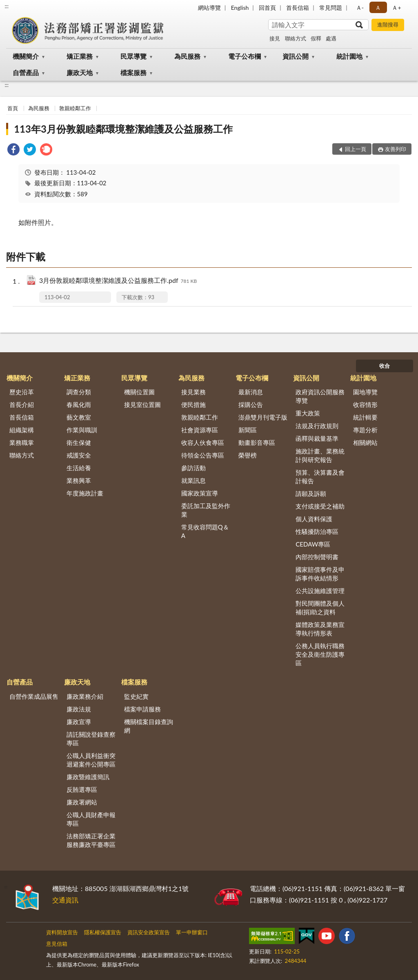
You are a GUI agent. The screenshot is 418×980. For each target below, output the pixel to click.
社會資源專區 (200, 430)
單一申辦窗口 (192, 932)
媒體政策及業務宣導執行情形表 (320, 629)
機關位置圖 (139, 392)
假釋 (316, 38)
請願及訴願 (311, 493)
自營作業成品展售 (34, 696)
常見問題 (331, 8)
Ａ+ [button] (396, 8)
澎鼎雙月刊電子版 (263, 417)
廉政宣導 (79, 722)
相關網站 (365, 442)
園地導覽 (365, 392)
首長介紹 (22, 404)
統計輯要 (365, 417)
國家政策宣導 (200, 493)
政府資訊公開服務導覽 (320, 396)
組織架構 (22, 430)
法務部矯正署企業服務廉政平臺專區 (91, 840)
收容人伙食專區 (203, 442)
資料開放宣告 (62, 932)
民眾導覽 (133, 56)
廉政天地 (80, 72)
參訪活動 (193, 468)
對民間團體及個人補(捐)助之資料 (320, 608)
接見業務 (193, 392)
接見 (275, 38)
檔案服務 (133, 72)
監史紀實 (136, 696)
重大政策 (308, 413)
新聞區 (248, 430)
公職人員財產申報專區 (91, 819)
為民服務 (187, 56)
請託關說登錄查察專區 (91, 739)
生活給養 (79, 468)
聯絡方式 (296, 38)
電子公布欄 (245, 56)
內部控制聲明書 (317, 557)
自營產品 (26, 72)
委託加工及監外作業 (206, 510)
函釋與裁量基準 (317, 438)
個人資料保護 (314, 519)
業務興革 (79, 480)
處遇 (331, 38)
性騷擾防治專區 (317, 531)
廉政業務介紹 (85, 696)
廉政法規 (79, 709)
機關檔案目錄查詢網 (149, 726)
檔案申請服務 (142, 709)
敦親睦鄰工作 (75, 108)
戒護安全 (79, 455)
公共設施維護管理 (320, 591)
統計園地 (349, 56)
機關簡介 (26, 56)
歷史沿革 (22, 392)
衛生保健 (79, 442)
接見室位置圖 (142, 404)
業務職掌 (22, 442)
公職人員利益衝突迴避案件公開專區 (91, 760)
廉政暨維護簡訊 (88, 777)
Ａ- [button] (360, 8)
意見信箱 (57, 944)
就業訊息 (193, 480)
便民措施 (193, 404)
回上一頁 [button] (356, 149)
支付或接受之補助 (320, 506)
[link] (13, 150)
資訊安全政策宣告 (149, 932)
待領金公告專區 (203, 455)
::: (7, 6)
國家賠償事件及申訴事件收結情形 (320, 574)
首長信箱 (298, 8)
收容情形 (365, 404)
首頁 (13, 108)
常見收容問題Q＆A (205, 531)
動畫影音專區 (257, 442)
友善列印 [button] (396, 149)
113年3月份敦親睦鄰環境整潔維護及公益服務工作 (123, 129)
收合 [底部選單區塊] (385, 366)
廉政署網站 (82, 802)
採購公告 (251, 404)
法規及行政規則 (317, 426)
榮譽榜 (248, 455)
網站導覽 (209, 8)
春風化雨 (79, 404)
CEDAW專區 (313, 544)
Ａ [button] (378, 8)
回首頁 (267, 8)
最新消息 (251, 392)
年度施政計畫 (85, 493)
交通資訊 (65, 900)
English (240, 8)
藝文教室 (79, 417)
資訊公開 (296, 56)
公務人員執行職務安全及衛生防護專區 (320, 654)
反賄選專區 (82, 789)
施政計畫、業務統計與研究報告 (320, 455)
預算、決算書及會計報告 (320, 477)
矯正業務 (80, 56)
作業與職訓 (82, 430)
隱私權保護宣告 (103, 932)
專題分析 (365, 430)
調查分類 (79, 392)
